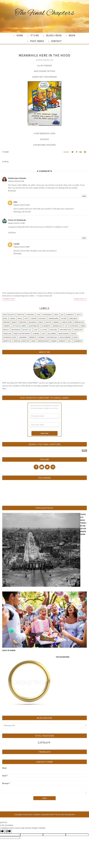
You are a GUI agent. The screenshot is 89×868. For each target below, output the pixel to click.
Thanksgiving (53, 318)
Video (34, 341)
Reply (84, 196)
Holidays (42, 318)
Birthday (23, 322)
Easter (48, 322)
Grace (56, 315)
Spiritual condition (21, 341)
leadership (78, 341)
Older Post (79, 299)
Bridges (6, 330)
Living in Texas (67, 322)
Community (70, 315)
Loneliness (73, 318)
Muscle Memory (65, 337)
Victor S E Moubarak (17, 220)
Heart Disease (64, 333)
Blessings (33, 322)
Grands (56, 322)
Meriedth (33, 337)
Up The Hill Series (19, 326)
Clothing (44, 330)
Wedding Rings (43, 341)
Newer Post (10, 299)
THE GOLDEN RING (63, 657)
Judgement (23, 337)
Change (13, 318)
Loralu (17, 244)
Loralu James (27, 814)
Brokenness (16, 330)
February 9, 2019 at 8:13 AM (16, 181)
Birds (83, 326)
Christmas (30, 315)
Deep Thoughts (9, 315)
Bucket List (27, 330)
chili (69, 341)
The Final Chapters (45, 13)
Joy (66, 326)
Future (64, 318)
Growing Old (57, 326)
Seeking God (79, 322)
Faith (27, 318)
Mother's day (52, 337)
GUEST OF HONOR (9, 650)
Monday (42, 337)
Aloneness (46, 326)
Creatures (53, 330)
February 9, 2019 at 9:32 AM (22, 205)
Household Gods (10, 337)
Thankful (7, 326)
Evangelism (78, 330)
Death (41, 322)
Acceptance (74, 326)
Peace (20, 318)
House (73, 333)
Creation (21, 315)
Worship (62, 341)
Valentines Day (34, 326)
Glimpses (36, 333)
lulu (15, 202)
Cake (36, 330)
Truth (79, 315)
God (43, 333)
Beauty (15, 322)
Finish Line (7, 333)
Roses (76, 337)
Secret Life (7, 341)
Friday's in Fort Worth (22, 333)
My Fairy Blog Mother (67, 814)
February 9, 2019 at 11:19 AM (16, 223)
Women (54, 341)
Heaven (34, 318)
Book (5, 318)
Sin (62, 315)
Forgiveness (47, 315)
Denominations (66, 330)
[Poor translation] (8, 831)
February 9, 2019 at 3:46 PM (21, 247)
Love (38, 315)
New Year (6, 322)
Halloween (52, 333)
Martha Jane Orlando (17, 178)
